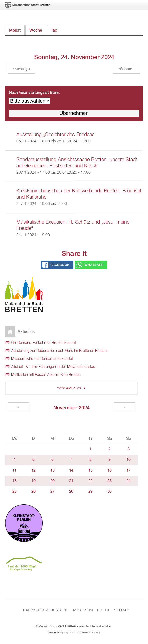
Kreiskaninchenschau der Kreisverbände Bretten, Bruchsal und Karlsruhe (79, 194)
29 (90, 492)
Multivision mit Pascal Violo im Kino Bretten (46, 375)
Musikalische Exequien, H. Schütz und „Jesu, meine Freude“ (73, 225)
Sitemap (121, 610)
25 (14, 492)
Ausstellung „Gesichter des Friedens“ (56, 135)
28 (71, 492)
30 (109, 492)
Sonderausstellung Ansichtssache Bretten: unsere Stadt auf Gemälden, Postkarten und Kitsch (77, 163)
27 (52, 492)
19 (33, 481)
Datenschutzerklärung (46, 610)
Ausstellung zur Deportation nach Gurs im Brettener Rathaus (60, 351)
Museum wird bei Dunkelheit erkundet (42, 359)
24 (128, 481)
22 (90, 481)
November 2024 (71, 407)
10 (128, 460)
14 (71, 471)
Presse (104, 610)
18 (14, 481)
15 (90, 471)
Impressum (83, 610)
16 (109, 471)
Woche (36, 30)
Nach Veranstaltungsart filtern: (34, 93)
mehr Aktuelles (69, 388)
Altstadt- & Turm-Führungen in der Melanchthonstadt (54, 367)
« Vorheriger (21, 69)
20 (52, 481)
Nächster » (127, 69)
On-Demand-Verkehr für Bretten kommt (44, 343)
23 (109, 481)
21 (71, 481)
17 (128, 471)
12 (33, 471)
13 (52, 471)
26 (33, 492)
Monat (15, 30)
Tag (56, 29)
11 (14, 471)
